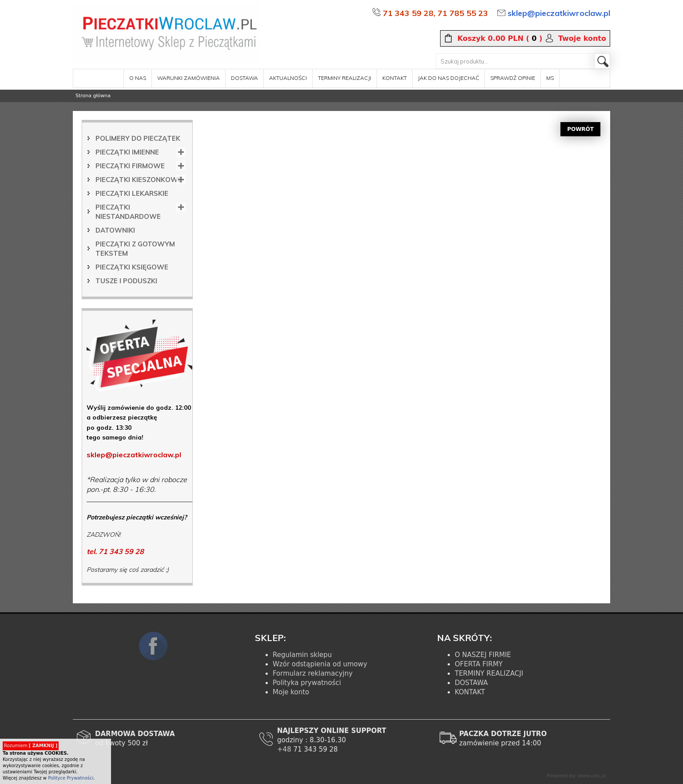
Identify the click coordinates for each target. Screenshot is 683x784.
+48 (285, 749)
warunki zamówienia (189, 78)
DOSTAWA (471, 683)
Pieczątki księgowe (132, 267)
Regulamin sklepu (302, 655)
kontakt (395, 78)
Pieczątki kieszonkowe (139, 180)
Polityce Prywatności (71, 778)
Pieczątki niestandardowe (128, 212)
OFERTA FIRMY (479, 664)
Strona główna (93, 96)
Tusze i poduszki (126, 281)
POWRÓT (580, 129)
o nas (138, 78)
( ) (500, 39)
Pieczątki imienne (127, 152)
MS (550, 78)
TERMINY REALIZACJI (489, 673)
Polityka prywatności (307, 683)
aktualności (288, 78)
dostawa (244, 78)
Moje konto (291, 692)
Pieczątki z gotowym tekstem (135, 249)
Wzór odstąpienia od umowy (320, 664)
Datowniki (115, 230)
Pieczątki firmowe (130, 166)
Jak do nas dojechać (449, 78)
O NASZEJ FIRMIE (483, 655)
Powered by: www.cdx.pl (576, 776)
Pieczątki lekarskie (132, 193)
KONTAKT (470, 692)
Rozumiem (31, 746)
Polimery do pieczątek (138, 138)
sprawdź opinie (513, 78)
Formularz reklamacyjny (313, 673)
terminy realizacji (345, 78)
